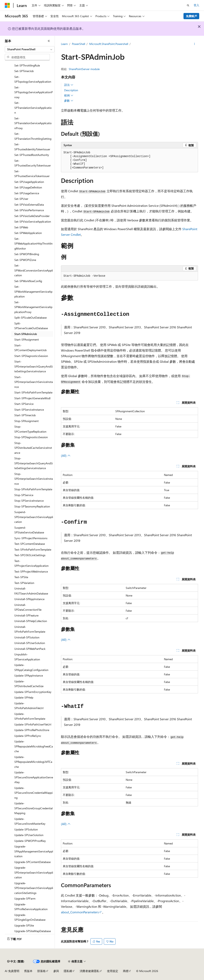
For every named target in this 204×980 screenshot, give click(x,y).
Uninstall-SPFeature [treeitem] (26, 615)
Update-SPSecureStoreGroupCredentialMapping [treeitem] (33, 808)
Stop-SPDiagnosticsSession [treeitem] (31, 437)
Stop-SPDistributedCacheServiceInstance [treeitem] (33, 448)
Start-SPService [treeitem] (24, 404)
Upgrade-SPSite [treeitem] (24, 925)
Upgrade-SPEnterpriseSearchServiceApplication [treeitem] (34, 872)
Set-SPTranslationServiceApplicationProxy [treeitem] (33, 123)
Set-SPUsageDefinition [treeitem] (28, 187)
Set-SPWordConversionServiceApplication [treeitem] (34, 270)
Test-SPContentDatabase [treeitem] (30, 544)
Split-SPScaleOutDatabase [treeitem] (30, 318)
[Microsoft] (7, 5)
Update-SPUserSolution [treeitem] (29, 835)
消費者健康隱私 (89, 971)
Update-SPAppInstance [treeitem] (29, 675)
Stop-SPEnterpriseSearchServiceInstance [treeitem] (34, 479)
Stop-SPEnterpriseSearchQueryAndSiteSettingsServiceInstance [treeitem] (34, 463)
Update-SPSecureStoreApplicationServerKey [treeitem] (34, 777)
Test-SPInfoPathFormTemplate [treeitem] (33, 549)
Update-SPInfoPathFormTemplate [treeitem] (30, 716)
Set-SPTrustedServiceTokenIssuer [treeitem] (32, 174)
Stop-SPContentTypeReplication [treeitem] (30, 429)
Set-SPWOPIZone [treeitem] (25, 260)
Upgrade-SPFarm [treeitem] (25, 898)
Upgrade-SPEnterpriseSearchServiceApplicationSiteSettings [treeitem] (34, 888)
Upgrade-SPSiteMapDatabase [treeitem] (33, 931)
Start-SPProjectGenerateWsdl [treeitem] (32, 398)
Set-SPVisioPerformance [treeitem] (29, 210)
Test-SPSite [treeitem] (21, 577)
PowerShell (78, 44)
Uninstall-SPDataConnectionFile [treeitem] (28, 607)
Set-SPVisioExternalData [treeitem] (29, 205)
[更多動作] (194, 44)
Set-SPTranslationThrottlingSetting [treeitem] (33, 136)
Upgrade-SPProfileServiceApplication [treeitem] (31, 907)
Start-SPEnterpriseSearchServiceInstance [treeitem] (34, 382)
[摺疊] (49, 41)
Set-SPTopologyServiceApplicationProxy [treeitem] (34, 92)
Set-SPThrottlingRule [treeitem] (27, 65)
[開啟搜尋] (188, 5)
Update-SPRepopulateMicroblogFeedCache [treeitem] (34, 746)
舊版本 (28, 971)
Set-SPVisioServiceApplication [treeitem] (33, 221)
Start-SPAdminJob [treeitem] (26, 334)
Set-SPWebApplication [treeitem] (28, 233)
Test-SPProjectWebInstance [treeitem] (31, 571)
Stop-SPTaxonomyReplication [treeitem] (32, 506)
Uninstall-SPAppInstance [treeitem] (29, 599)
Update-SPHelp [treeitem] (24, 697)
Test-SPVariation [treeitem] (24, 583)
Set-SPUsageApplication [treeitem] (29, 182)
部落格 (41, 971)
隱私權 (68, 971)
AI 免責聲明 (12, 971)
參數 (69, 101)
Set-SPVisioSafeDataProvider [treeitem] (32, 216)
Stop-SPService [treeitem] (24, 495)
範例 (69, 95)
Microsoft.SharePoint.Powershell (109, 44)
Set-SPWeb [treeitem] (21, 227)
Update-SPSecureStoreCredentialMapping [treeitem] (33, 793)
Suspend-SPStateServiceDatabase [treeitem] (29, 530)
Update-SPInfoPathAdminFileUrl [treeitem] (29, 706)
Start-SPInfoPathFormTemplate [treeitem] (33, 392)
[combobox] (30, 49)
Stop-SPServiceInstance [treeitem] (29, 501)
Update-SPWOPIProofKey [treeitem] (30, 841)
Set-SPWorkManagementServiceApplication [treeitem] (33, 291)
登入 (196, 5)
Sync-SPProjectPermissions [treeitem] (31, 538)
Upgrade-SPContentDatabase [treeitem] (32, 862)
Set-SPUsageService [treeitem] (27, 193)
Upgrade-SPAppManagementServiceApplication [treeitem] (34, 851)
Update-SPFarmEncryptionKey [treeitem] (33, 692)
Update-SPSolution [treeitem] (26, 829)
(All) (66, 455)
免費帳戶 (191, 16)
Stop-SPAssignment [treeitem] (26, 421)
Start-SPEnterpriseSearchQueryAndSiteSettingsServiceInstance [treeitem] (34, 366)
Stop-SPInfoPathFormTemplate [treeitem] (33, 489)
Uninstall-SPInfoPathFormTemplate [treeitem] (30, 629)
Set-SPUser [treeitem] (21, 199)
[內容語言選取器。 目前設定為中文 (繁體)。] (16, 961)
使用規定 (113, 971)
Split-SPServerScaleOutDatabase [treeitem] (31, 326)
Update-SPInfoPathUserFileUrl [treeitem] (33, 724)
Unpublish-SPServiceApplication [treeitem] (27, 657)
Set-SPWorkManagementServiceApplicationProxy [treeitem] (33, 307)
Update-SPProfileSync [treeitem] (28, 736)
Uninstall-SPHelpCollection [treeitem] (31, 621)
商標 (126, 971)
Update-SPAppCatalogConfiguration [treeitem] (31, 667)
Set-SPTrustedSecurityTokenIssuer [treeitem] (33, 163)
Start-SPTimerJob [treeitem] (25, 415)
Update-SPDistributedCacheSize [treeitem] (29, 684)
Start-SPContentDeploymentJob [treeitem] (30, 348)
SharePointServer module (84, 69)
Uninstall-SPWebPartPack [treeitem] (30, 649)
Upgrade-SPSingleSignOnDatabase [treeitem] (30, 917)
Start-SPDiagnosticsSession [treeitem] (31, 356)
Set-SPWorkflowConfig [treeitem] (28, 281)
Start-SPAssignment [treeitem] (27, 339)
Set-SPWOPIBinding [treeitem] (27, 254)
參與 (56, 971)
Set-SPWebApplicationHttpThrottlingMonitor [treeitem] (33, 244)
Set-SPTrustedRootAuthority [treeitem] (32, 155)
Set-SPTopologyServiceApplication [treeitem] (33, 79)
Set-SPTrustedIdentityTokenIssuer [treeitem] (32, 147)
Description (71, 90)
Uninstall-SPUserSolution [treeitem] (30, 643)
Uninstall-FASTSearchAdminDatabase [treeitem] (31, 591)
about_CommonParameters (80, 912)
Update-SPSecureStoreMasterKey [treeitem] (30, 821)
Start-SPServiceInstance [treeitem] (29, 410)
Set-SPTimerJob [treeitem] (24, 71)
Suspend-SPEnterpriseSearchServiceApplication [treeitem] (34, 517)
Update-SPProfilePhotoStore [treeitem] (32, 730)
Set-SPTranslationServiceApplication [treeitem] (33, 108)
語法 (69, 85)
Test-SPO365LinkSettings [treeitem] (30, 555)
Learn (64, 44)
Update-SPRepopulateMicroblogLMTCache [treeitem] (33, 762)
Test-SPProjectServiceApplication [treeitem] (31, 563)
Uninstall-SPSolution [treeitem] (27, 637)
